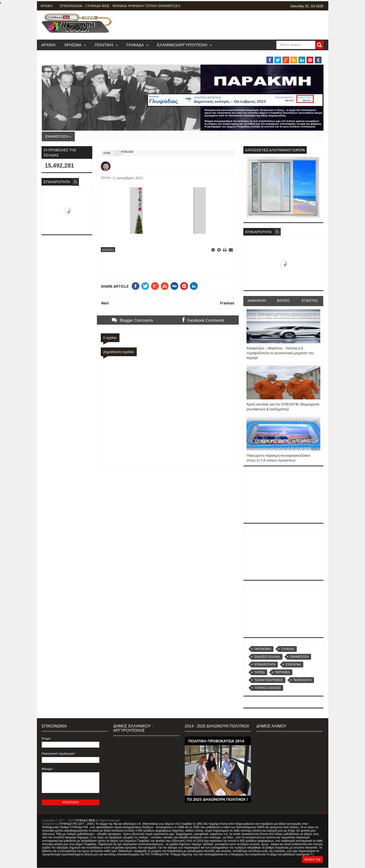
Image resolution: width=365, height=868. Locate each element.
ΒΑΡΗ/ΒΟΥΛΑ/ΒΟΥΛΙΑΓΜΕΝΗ (247, 54)
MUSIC (292, 54)
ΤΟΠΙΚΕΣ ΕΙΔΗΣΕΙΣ (267, 688)
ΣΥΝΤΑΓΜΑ (293, 665)
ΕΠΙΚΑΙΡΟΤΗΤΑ (265, 665)
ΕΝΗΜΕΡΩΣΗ (299, 657)
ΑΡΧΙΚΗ (47, 6)
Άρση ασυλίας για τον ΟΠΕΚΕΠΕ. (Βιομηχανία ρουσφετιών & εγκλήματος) (283, 407)
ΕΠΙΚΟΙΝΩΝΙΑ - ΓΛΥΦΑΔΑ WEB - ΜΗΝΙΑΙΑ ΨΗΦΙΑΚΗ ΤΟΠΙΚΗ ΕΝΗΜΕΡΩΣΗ (120, 6)
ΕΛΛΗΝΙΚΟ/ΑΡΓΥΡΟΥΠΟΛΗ (182, 45)
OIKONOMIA (263, 649)
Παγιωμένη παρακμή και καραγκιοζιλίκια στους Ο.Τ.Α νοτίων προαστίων (278, 458)
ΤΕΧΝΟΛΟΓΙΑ (302, 680)
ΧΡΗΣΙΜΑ (73, 45)
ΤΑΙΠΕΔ (259, 672)
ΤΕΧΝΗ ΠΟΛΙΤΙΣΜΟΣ (269, 680)
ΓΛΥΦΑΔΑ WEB (85, 820)
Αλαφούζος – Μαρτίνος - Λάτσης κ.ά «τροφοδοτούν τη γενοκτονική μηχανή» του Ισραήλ (280, 353)
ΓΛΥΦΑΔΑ (135, 45)
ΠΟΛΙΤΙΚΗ (104, 45)
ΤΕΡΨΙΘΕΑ (282, 672)
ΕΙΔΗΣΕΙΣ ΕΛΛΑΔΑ (267, 657)
